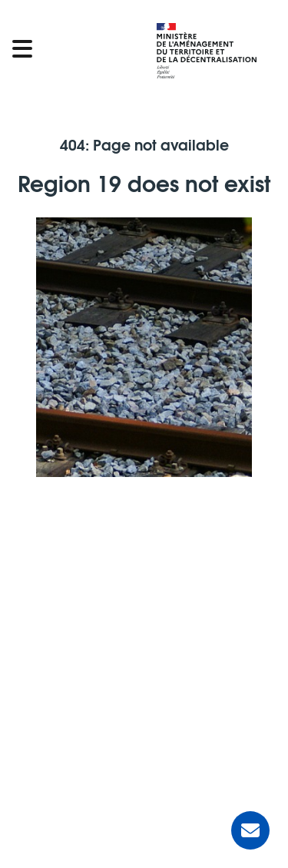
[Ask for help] (250, 830)
